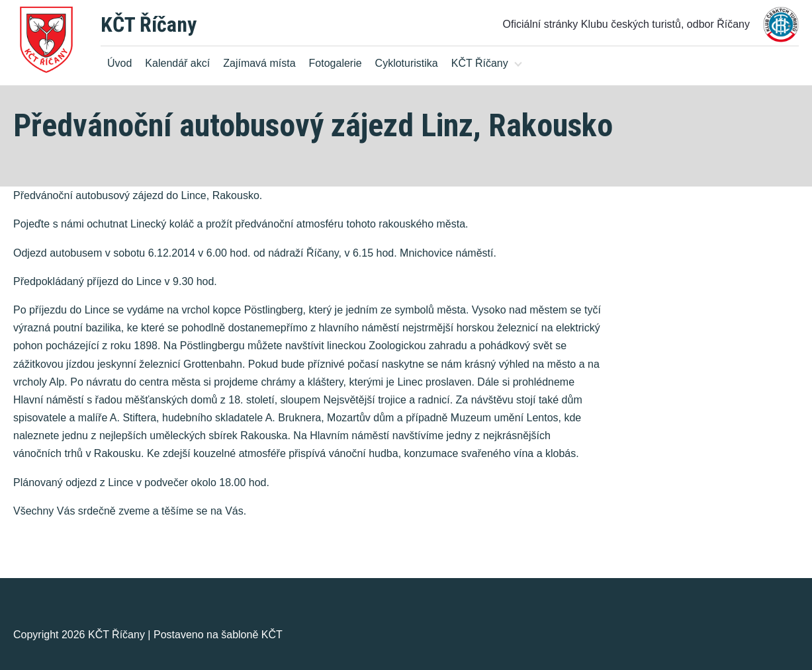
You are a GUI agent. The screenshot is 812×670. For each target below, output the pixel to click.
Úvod (119, 63)
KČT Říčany (149, 24)
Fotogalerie (336, 63)
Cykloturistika (407, 63)
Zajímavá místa (259, 63)
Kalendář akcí (177, 63)
